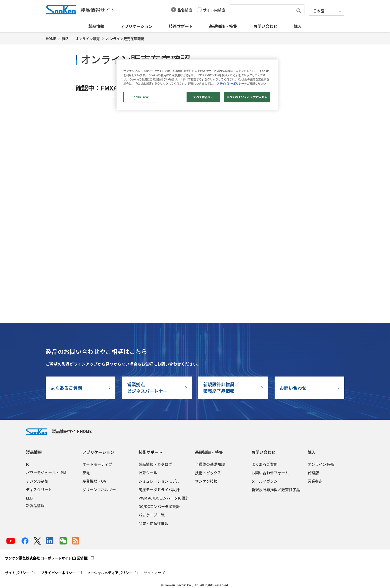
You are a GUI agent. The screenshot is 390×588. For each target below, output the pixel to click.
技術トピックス (208, 473)
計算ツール (148, 473)
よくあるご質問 (66, 388)
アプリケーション (137, 26)
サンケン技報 (206, 481)
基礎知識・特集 (223, 26)
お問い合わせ (265, 26)
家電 (86, 473)
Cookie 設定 (140, 97)
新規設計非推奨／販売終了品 (276, 490)
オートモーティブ (97, 464)
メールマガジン (265, 481)
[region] (197, 84)
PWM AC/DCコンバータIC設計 (164, 498)
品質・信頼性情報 (153, 523)
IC (28, 464)
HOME (51, 39)
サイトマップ (154, 573)
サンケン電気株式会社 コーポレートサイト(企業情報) (47, 558)
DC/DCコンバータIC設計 (159, 506)
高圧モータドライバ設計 (159, 490)
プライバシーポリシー (58, 573)
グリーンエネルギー (99, 490)
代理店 (313, 473)
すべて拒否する (203, 97)
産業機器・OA (94, 481)
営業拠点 (315, 481)
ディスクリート (39, 490)
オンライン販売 (88, 39)
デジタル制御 (37, 481)
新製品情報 (35, 505)
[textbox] (263, 10)
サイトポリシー (17, 573)
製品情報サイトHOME (59, 431)
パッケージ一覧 (152, 515)
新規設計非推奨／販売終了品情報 (221, 388)
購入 (298, 26)
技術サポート (181, 26)
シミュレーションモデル (159, 481)
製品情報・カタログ (155, 464)
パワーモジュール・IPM (46, 473)
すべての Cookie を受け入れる (247, 97)
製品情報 (96, 26)
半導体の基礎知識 (210, 464)
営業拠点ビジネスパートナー (147, 388)
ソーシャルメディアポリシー (110, 573)
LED (29, 498)
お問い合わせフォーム (270, 473)
